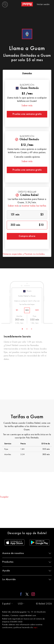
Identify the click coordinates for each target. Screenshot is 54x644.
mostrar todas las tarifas (34, 206)
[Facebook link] (22, 594)
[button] (7, 604)
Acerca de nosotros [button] (26, 553)
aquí (35, 627)
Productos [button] (26, 562)
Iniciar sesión (43, 4)
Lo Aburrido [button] (26, 579)
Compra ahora (27, 236)
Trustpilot (4, 497)
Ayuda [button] (26, 571)
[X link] (27, 594)
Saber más (27, 106)
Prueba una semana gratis (27, 114)
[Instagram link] (32, 594)
